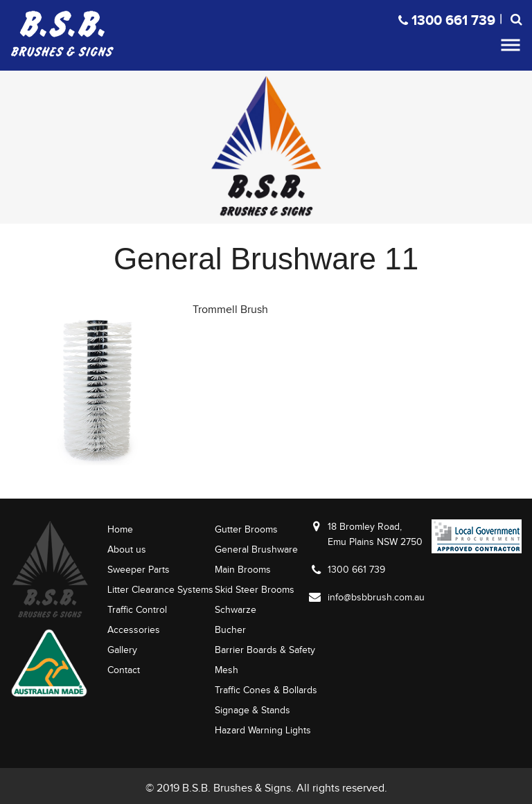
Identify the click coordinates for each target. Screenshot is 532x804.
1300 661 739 (356, 570)
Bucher (230, 630)
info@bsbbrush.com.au (376, 597)
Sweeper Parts (139, 570)
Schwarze (236, 610)
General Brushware (256, 550)
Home (120, 529)
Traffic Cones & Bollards (266, 690)
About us (127, 550)
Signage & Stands (252, 710)
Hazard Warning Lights (263, 730)
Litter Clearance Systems (160, 590)
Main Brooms (243, 570)
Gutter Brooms (246, 529)
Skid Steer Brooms (255, 590)
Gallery (122, 650)
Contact (124, 670)
